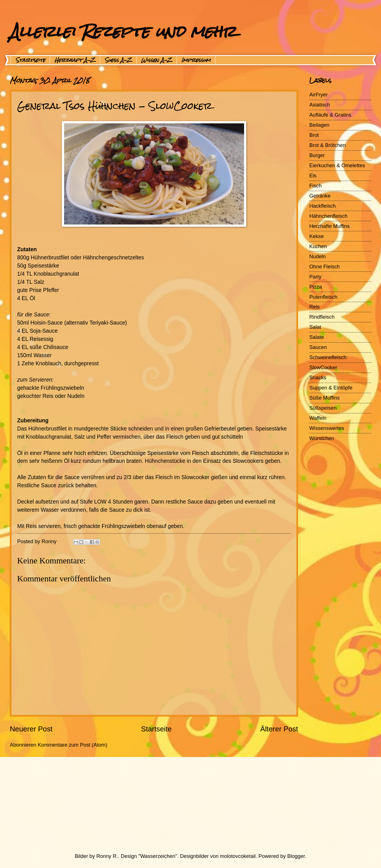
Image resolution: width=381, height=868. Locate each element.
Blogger (296, 856)
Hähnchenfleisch (328, 216)
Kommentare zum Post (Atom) (72, 745)
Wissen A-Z (157, 60)
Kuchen (318, 246)
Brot (314, 135)
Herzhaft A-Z (75, 60)
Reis (315, 307)
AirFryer (318, 95)
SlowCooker (323, 367)
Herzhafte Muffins (330, 226)
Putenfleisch (323, 297)
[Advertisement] (177, 805)
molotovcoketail (238, 856)
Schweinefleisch (328, 357)
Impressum (196, 60)
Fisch (315, 186)
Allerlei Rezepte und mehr (123, 31)
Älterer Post (279, 729)
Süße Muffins (324, 398)
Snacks (318, 378)
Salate (317, 337)
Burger (317, 155)
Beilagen (319, 125)
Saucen (318, 347)
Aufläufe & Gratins (330, 115)
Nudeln (317, 256)
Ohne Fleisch (324, 267)
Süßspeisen (323, 408)
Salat (315, 327)
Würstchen (322, 438)
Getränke (320, 196)
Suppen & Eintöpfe (331, 388)
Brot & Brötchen (328, 145)
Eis (313, 175)
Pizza (316, 287)
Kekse (316, 236)
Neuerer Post (31, 729)
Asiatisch (320, 105)
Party (315, 277)
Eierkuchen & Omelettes (337, 165)
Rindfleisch (322, 317)
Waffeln (318, 418)
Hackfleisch (323, 206)
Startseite (30, 60)
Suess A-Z (118, 60)
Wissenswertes (327, 428)
